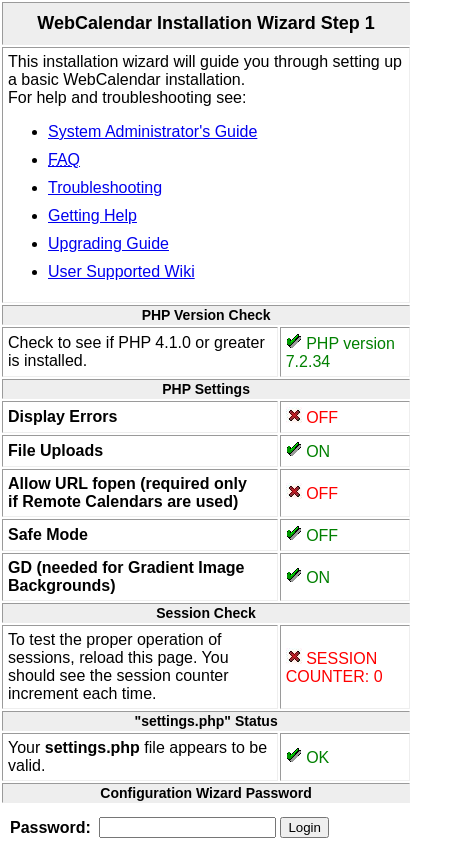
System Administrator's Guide (152, 131)
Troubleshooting (105, 187)
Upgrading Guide (108, 243)
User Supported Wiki (121, 271)
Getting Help (92, 215)
